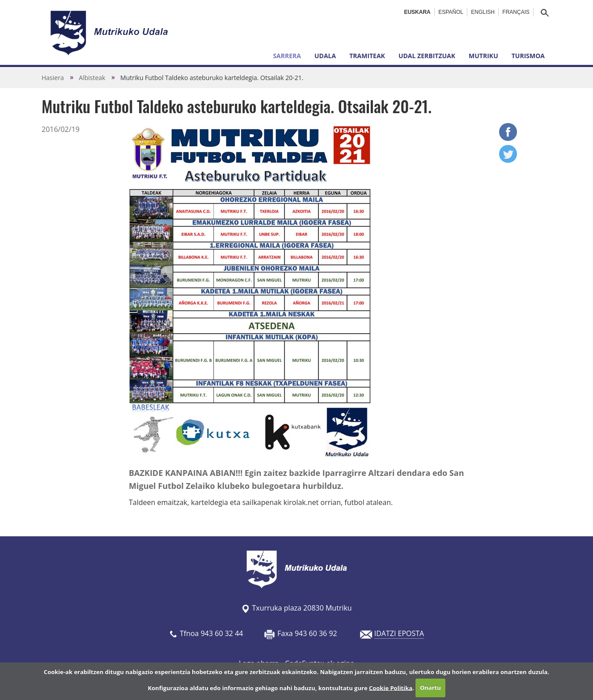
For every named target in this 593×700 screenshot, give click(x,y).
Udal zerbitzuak (427, 56)
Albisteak (92, 78)
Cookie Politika (391, 687)
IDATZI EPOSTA (399, 633)
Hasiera (53, 78)
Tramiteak (367, 56)
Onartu (430, 687)
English (483, 12)
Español (451, 12)
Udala (325, 56)
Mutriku (483, 56)
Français (516, 12)
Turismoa (528, 56)
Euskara (417, 12)
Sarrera (287, 56)
